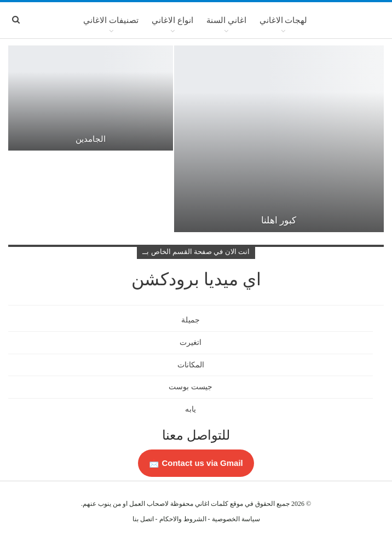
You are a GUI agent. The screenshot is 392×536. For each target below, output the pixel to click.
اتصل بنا (143, 519)
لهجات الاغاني (284, 20)
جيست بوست (191, 387)
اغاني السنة (226, 20)
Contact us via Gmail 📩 (196, 463)
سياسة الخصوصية (236, 519)
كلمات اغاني (212, 504)
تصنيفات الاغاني (111, 20)
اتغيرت (191, 342)
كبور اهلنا (279, 220)
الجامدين (91, 139)
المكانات (191, 365)
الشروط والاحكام (183, 519)
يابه (191, 409)
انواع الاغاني (172, 20)
